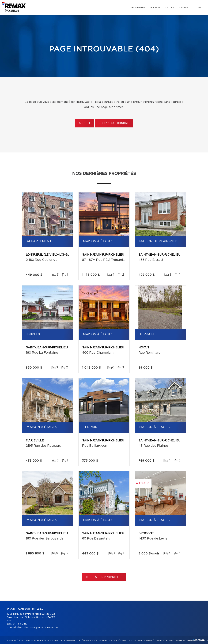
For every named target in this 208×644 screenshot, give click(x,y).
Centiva (198, 640)
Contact (185, 8)
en (200, 8)
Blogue (155, 8)
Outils (170, 8)
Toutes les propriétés (104, 577)
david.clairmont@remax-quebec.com (39, 628)
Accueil (85, 123)
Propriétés (138, 8)
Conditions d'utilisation (169, 640)
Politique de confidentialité (139, 640)
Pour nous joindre (114, 123)
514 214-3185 (20, 624)
